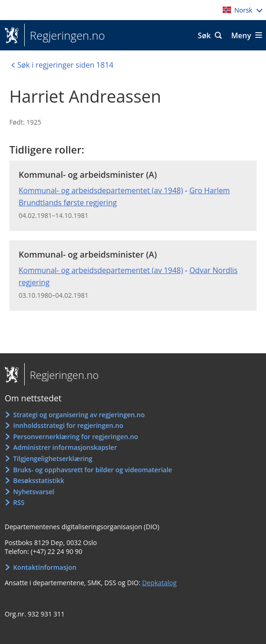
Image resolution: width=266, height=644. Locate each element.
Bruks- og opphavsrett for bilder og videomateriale (92, 470)
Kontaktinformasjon (45, 567)
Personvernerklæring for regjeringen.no (75, 437)
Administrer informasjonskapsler (65, 447)
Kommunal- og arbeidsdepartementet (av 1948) (101, 190)
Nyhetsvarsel (34, 492)
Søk (205, 35)
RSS (19, 502)
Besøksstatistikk (39, 480)
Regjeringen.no (65, 35)
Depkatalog (159, 583)
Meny (241, 35)
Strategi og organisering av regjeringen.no (79, 415)
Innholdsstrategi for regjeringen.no (68, 425)
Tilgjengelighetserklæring (53, 458)
